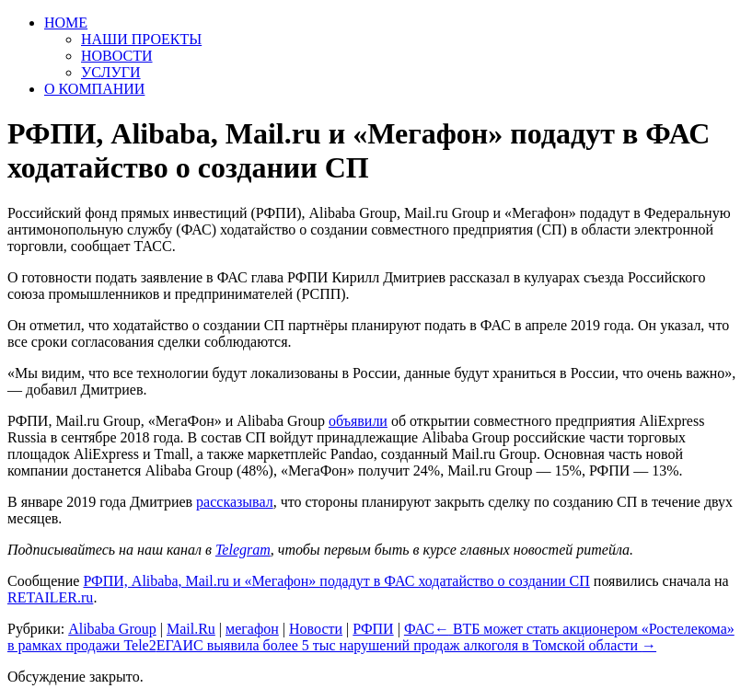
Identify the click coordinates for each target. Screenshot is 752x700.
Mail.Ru (191, 629)
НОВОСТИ (117, 56)
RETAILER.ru (50, 597)
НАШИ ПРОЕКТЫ (141, 39)
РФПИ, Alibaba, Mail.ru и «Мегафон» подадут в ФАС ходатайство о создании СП (336, 581)
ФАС (419, 629)
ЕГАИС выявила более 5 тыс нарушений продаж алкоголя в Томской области (406, 645)
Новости (316, 629)
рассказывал (235, 502)
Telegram (243, 550)
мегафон (252, 629)
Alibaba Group (112, 629)
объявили (358, 421)
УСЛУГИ (111, 72)
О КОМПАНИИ (94, 89)
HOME (66, 23)
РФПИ (373, 629)
